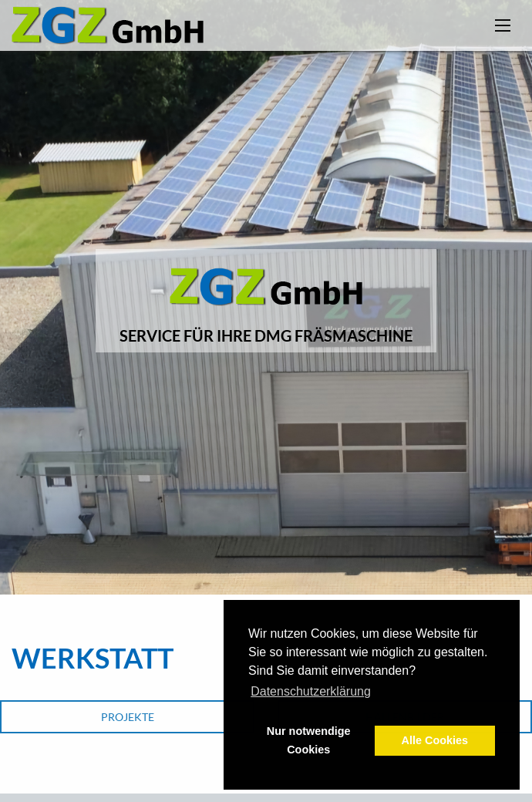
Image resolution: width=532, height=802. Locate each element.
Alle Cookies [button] (435, 740)
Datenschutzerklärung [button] (311, 691)
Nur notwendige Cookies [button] (309, 740)
